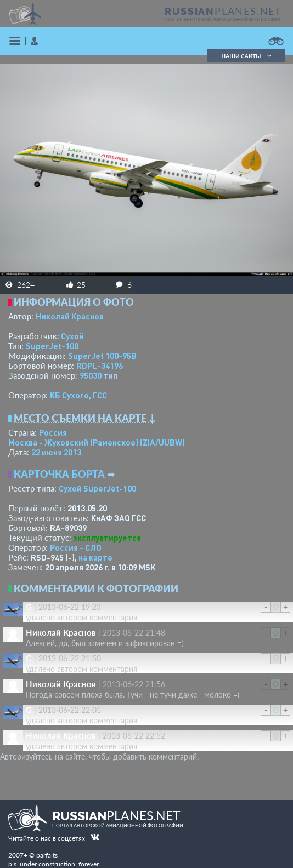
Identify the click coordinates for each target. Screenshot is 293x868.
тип (110, 375)
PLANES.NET (223, 11)
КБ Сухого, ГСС (78, 395)
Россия (53, 432)
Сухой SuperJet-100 (97, 488)
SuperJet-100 (52, 346)
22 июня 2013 (56, 452)
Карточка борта (59, 474)
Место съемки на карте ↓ (85, 418)
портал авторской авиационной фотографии (222, 20)
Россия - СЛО (76, 547)
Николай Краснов (70, 316)
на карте (95, 557)
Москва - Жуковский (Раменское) (97, 442)
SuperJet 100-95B (102, 356)
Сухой (72, 336)
